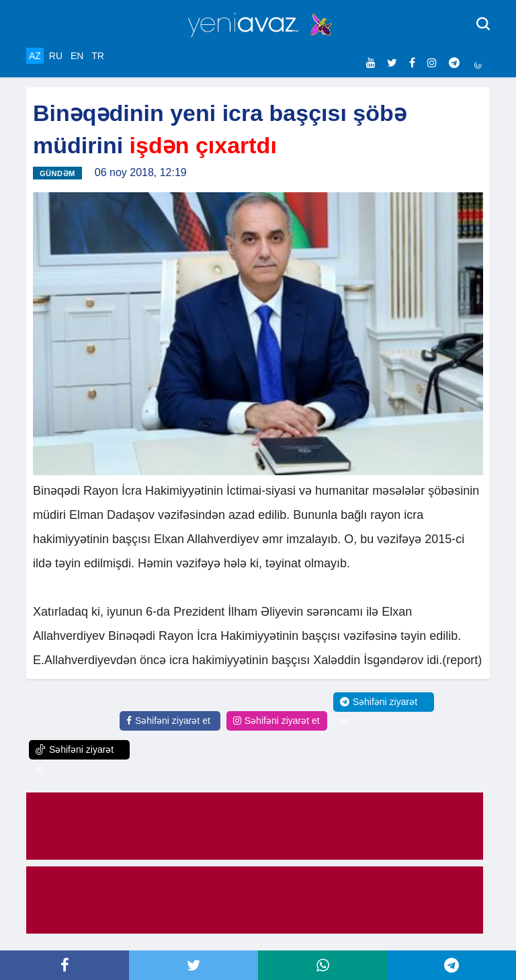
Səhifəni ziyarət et (168, 721)
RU (56, 56)
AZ (35, 56)
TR (98, 56)
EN (77, 56)
